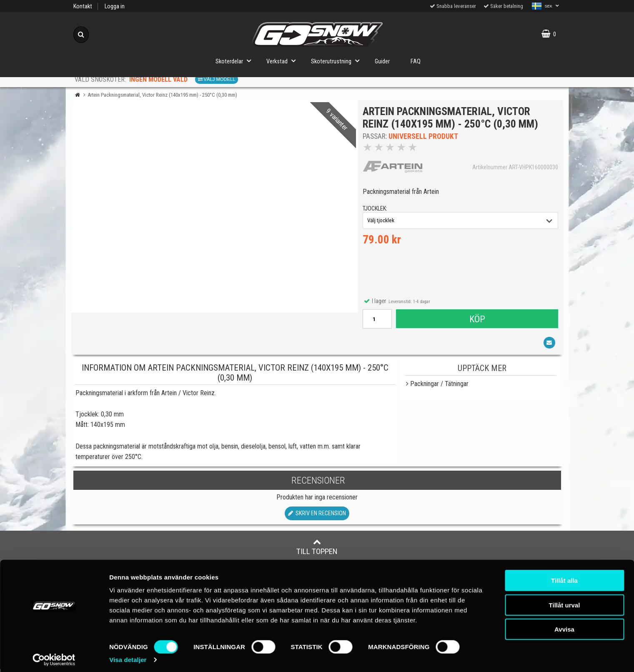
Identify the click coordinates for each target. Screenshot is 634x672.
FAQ (416, 61)
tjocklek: (377, 210)
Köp (477, 320)
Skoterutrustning (338, 61)
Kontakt (83, 6)
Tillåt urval (565, 601)
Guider (382, 61)
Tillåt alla (564, 576)
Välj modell (217, 79)
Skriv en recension (317, 516)
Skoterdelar (236, 61)
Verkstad (283, 61)
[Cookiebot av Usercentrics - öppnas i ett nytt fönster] (54, 656)
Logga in (115, 6)
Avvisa (564, 625)
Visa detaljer (128, 656)
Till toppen (317, 550)
